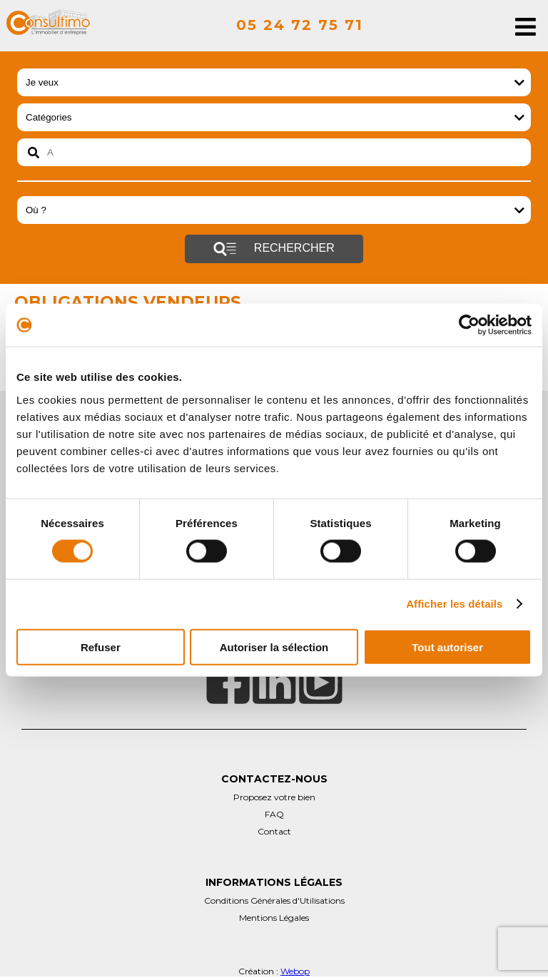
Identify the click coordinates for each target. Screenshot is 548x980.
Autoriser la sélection (274, 647)
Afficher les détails (454, 604)
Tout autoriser (447, 647)
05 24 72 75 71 (300, 25)
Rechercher (274, 249)
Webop (295, 971)
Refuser (101, 647)
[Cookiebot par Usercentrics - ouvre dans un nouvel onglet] (469, 325)
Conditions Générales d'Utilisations (274, 900)
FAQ (274, 814)
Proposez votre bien (274, 797)
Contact (274, 831)
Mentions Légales (274, 918)
